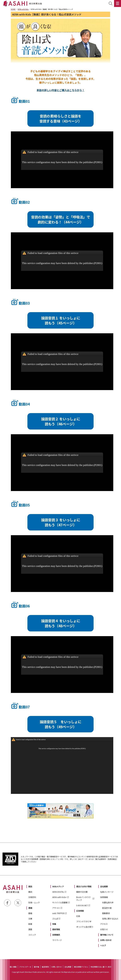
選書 (30, 929)
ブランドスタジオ (84, 921)
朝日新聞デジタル (81, 967)
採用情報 (104, 897)
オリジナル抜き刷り (85, 927)
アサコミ (56, 908)
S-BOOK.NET (82, 905)
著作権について (107, 935)
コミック (32, 935)
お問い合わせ (106, 940)
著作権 (36, 967)
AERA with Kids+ (59, 897)
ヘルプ (103, 945)
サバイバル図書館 (60, 903)
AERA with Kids (23, 9)
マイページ (57, 940)
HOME (13, 9)
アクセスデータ (25, 967)
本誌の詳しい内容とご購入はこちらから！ (60, 90)
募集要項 (106, 913)
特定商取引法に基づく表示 (101, 967)
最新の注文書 (82, 892)
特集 (54, 924)
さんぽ (55, 919)
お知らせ (104, 929)
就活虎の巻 (107, 908)
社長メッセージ (107, 892)
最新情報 (56, 929)
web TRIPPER (58, 913)
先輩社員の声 (108, 903)
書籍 (30, 908)
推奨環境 (45, 967)
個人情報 (13, 967)
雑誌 (30, 886)
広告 (78, 916)
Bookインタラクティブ (83, 899)
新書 (30, 924)
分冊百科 (32, 897)
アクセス (104, 924)
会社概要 (104, 886)
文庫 (30, 919)
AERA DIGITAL (58, 892)
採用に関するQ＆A (110, 919)
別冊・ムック (34, 903)
